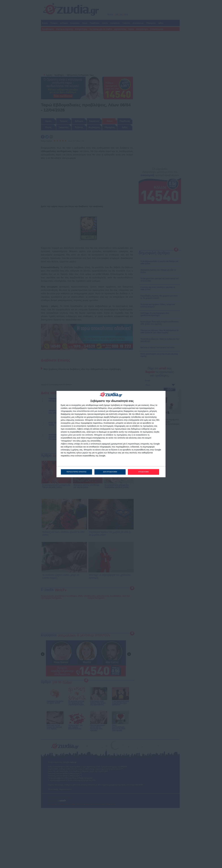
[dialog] (111, 434)
